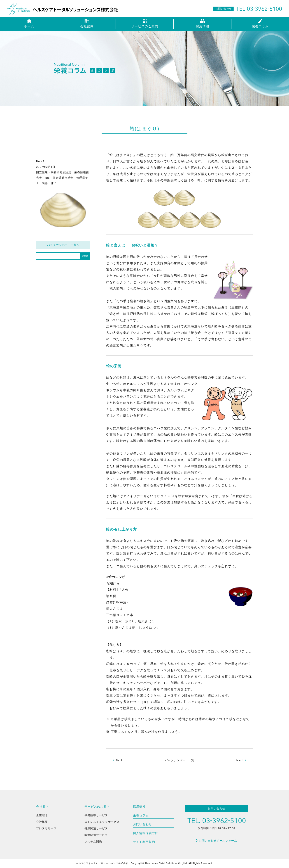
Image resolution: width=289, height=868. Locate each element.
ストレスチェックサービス (102, 822)
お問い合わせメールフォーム (218, 841)
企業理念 (42, 815)
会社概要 (42, 822)
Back (119, 760)
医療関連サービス (96, 835)
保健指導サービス (96, 815)
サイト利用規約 (144, 842)
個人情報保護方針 (146, 833)
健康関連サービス (96, 828)
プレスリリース (46, 828)
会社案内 (42, 807)
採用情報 (139, 807)
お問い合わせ (142, 824)
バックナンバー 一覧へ (63, 245)
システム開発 (93, 842)
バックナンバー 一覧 (179, 760)
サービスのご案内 (97, 807)
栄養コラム (141, 815)
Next (240, 760)
